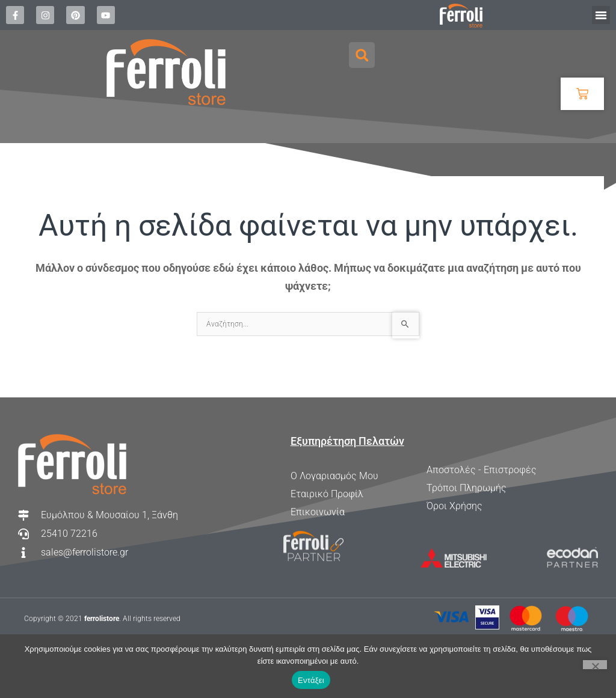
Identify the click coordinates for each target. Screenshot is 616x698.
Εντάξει (311, 680)
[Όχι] (595, 665)
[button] (601, 15)
